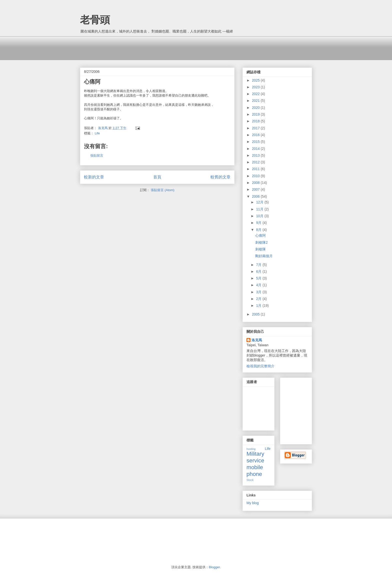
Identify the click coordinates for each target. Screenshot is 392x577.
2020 (256, 108)
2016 (256, 135)
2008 (256, 183)
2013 (256, 155)
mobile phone (255, 471)
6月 (259, 271)
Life (97, 133)
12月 (260, 202)
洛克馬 (257, 340)
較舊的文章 (220, 177)
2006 (256, 196)
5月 (259, 278)
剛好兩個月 (264, 256)
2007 (256, 189)
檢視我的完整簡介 (260, 366)
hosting (251, 449)
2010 (256, 176)
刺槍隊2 (261, 242)
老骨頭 (95, 20)
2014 (256, 149)
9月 (259, 223)
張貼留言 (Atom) (163, 190)
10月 (260, 216)
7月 (259, 265)
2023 (256, 87)
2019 (256, 114)
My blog (253, 503)
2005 (256, 314)
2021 (256, 101)
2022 (256, 94)
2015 (256, 142)
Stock (250, 480)
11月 (260, 209)
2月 (259, 299)
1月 (259, 306)
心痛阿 (260, 235)
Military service (255, 457)
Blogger (214, 567)
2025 (256, 80)
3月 (259, 292)
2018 (256, 121)
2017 (256, 128)
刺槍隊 (260, 249)
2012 (256, 162)
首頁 (157, 177)
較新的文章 (94, 177)
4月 (259, 285)
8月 (259, 230)
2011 (256, 169)
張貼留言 (97, 156)
